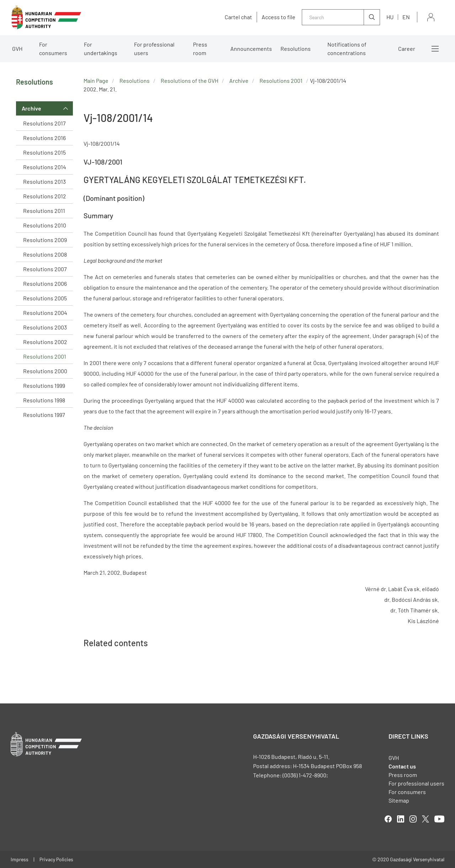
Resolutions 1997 (44, 415)
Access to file (279, 17)
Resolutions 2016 (44, 138)
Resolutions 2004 (45, 313)
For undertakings (101, 49)
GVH (17, 49)
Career (407, 49)
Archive (31, 108)
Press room (200, 49)
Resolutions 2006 (45, 283)
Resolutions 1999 (44, 385)
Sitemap (399, 800)
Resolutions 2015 (44, 152)
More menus (435, 49)
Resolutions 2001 (45, 356)
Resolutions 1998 (44, 400)
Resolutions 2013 (44, 181)
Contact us (402, 766)
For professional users (154, 49)
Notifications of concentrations (347, 49)
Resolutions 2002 (45, 342)
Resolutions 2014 (45, 167)
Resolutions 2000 (45, 371)
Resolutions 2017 (44, 123)
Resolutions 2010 (45, 225)
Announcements (251, 49)
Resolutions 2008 (45, 254)
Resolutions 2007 (45, 269)
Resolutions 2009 (45, 240)
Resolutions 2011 (44, 211)
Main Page (96, 81)
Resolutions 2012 (45, 196)
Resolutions (296, 49)
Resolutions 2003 (45, 327)
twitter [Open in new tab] (425, 819)
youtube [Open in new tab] (439, 819)
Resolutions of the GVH (189, 81)
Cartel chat (238, 17)
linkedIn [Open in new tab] (401, 819)
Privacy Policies (56, 859)
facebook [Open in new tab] (388, 819)
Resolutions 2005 (45, 298)
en (406, 17)
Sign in (431, 17)
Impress (20, 859)
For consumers (53, 49)
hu (390, 17)
